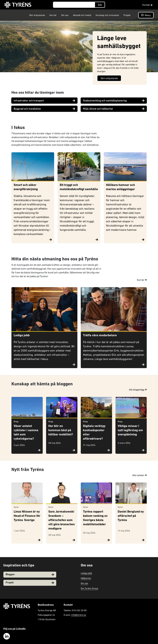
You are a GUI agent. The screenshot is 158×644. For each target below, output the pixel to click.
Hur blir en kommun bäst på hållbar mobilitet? (61, 430)
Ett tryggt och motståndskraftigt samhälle (79, 187)
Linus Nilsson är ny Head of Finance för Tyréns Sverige (27, 516)
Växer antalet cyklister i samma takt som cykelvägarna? (26, 433)
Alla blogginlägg (138, 390)
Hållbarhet (86, 578)
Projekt (127, 15)
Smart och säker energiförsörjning (26, 187)
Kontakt (147, 5)
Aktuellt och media (82, 15)
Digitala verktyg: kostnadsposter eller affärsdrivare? (94, 433)
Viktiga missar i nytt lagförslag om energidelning (130, 430)
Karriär (53, 15)
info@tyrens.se (79, 615)
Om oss (65, 15)
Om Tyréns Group (89, 588)
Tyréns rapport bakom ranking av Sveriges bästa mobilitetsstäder (95, 518)
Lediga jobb (22, 335)
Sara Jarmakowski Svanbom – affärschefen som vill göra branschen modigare (62, 520)
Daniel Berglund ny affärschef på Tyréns (131, 516)
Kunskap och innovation (107, 15)
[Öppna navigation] (146, 15)
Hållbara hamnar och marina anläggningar (120, 187)
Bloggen (30, 575)
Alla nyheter (140, 475)
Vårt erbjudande (37, 15)
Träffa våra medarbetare (100, 335)
